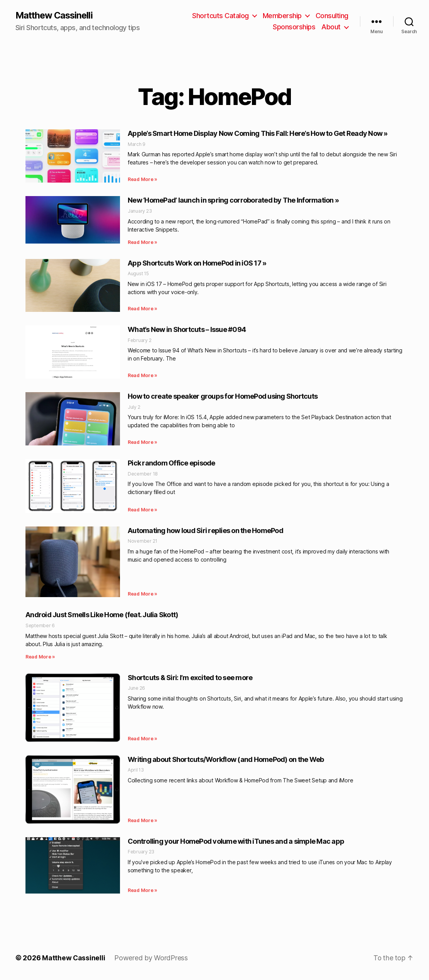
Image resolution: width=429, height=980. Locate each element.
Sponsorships (294, 27)
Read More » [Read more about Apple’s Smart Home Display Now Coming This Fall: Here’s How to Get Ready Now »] (143, 180)
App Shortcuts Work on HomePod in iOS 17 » (197, 263)
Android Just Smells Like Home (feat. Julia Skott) (102, 615)
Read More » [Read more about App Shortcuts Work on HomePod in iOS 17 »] (143, 309)
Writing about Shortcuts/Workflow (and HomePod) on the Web (226, 759)
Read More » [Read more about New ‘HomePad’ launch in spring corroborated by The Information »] (143, 242)
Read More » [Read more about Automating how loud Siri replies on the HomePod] (143, 594)
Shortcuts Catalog (220, 16)
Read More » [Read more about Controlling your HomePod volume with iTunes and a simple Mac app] (143, 891)
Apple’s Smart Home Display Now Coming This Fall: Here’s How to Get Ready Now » (258, 134)
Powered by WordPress (151, 958)
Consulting (332, 16)
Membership (282, 16)
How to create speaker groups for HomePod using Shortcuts (223, 397)
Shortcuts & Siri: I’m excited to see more (190, 678)
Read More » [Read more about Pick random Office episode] (143, 510)
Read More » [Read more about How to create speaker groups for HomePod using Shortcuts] (143, 443)
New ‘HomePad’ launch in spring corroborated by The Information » (233, 201)
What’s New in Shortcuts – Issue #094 (187, 330)
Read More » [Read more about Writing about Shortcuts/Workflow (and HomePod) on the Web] (143, 820)
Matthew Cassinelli (55, 15)
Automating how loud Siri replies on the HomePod (205, 531)
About (331, 27)
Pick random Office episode (171, 463)
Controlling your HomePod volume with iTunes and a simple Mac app (236, 841)
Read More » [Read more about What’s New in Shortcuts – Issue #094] (143, 376)
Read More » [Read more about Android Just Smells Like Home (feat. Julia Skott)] (40, 657)
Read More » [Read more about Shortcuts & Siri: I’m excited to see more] (143, 739)
